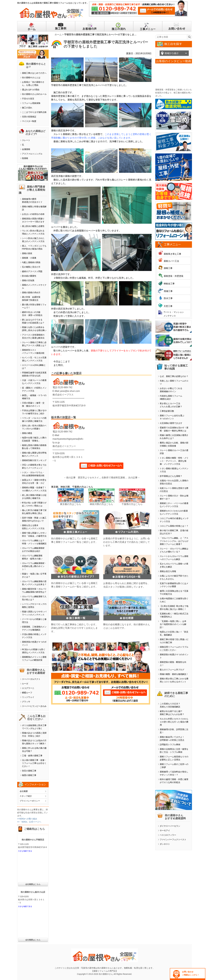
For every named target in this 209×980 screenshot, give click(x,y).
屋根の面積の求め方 (31, 292)
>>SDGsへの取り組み (27, 819)
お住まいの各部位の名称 (33, 214)
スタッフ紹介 (26, 796)
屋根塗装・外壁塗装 (174, 276)
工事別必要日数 (167, 411)
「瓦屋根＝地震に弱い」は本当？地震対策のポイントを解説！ (173, 624)
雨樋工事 (168, 291)
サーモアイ (165, 830)
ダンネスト (165, 844)
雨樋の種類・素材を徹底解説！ (174, 674)
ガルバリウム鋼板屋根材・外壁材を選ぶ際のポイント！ (34, 566)
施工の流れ (27, 108)
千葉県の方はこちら (132, 504)
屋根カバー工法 (171, 261)
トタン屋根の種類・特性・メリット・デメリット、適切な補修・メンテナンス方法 (174, 461)
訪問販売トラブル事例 (170, 745)
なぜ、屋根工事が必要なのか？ (174, 376)
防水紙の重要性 (29, 276)
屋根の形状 (27, 253)
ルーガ (25, 684)
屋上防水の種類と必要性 (33, 226)
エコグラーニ (28, 688)
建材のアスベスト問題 (32, 271)
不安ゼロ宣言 (28, 99)
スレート (26, 140)
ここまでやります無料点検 (34, 112)
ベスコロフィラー (168, 835)
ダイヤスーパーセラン (170, 826)
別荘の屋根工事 (29, 771)
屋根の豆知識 (28, 280)
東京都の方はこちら (70, 504)
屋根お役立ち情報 (168, 571)
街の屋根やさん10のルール (34, 94)
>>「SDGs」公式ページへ (29, 822)
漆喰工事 (168, 268)
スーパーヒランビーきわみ (34, 706)
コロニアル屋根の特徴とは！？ (174, 526)
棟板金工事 (169, 284)
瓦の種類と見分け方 (31, 267)
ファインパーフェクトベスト (173, 840)
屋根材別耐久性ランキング (34, 460)
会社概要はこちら (33, 884)
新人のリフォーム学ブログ (172, 670)
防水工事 (168, 298)
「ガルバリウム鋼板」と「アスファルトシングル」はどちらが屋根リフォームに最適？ (174, 541)
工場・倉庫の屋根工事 (32, 756)
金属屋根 (26, 149)
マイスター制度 (29, 121)
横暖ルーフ (27, 693)
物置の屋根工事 (29, 775)
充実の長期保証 (29, 117)
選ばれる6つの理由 (31, 90)
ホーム (58, 35)
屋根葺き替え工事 (172, 254)
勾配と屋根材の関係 (31, 262)
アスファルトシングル (32, 154)
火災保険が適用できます (171, 423)
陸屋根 (25, 158)
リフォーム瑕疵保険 (31, 103)
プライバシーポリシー (30, 801)
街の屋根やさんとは (31, 78)
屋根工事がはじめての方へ (34, 73)
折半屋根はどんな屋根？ (171, 476)
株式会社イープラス (63, 395)
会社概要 (24, 791)
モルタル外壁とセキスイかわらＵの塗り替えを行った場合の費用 (174, 722)
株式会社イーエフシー (64, 446)
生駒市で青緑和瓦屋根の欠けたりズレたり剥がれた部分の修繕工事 (115, 478)
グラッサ (26, 702)
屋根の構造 (27, 433)
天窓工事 (168, 306)
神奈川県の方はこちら (101, 504)
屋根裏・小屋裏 (29, 258)
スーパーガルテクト (31, 679)
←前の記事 (70, 478)
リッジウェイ (28, 697)
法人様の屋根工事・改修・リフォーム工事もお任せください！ (34, 763)
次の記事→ (134, 478)
